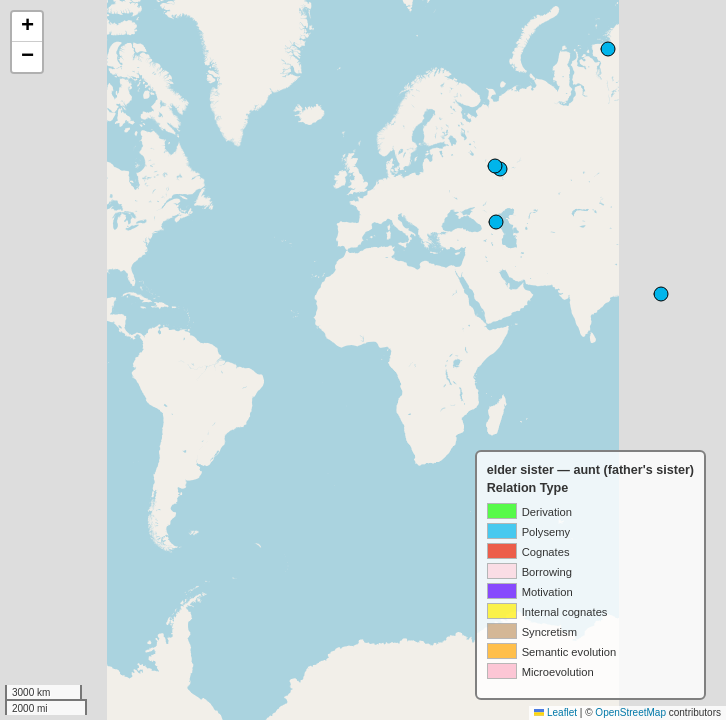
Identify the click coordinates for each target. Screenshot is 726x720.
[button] (27, 27)
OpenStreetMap (630, 712)
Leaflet (555, 712)
